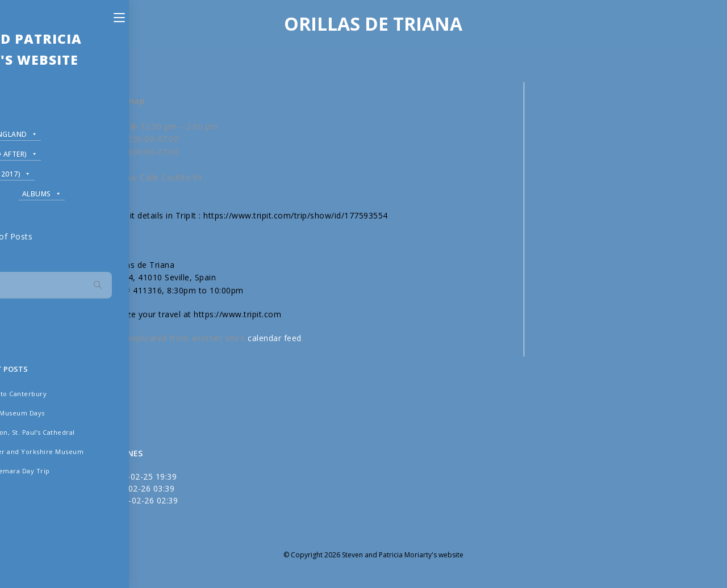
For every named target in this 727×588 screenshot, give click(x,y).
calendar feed (275, 338)
